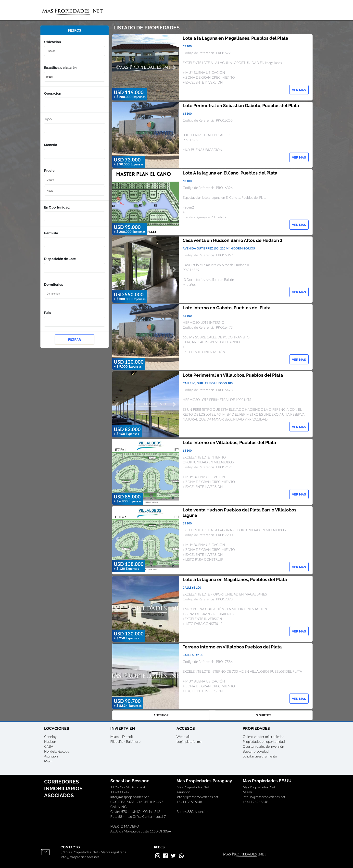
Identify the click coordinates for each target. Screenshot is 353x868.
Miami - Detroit (122, 737)
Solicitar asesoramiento (260, 756)
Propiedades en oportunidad (264, 741)
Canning (50, 737)
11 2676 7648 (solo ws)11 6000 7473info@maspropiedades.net (130, 792)
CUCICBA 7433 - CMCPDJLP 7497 (137, 802)
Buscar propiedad (256, 751)
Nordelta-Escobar (57, 751)
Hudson (50, 741)
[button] (117, 67)
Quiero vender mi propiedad (264, 737)
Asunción (51, 756)
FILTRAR (75, 340)
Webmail (183, 737)
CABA (49, 746)
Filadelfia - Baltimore (125, 741)
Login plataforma (189, 741)
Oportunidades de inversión (263, 746)
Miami (49, 761)
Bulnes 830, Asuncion (192, 812)
